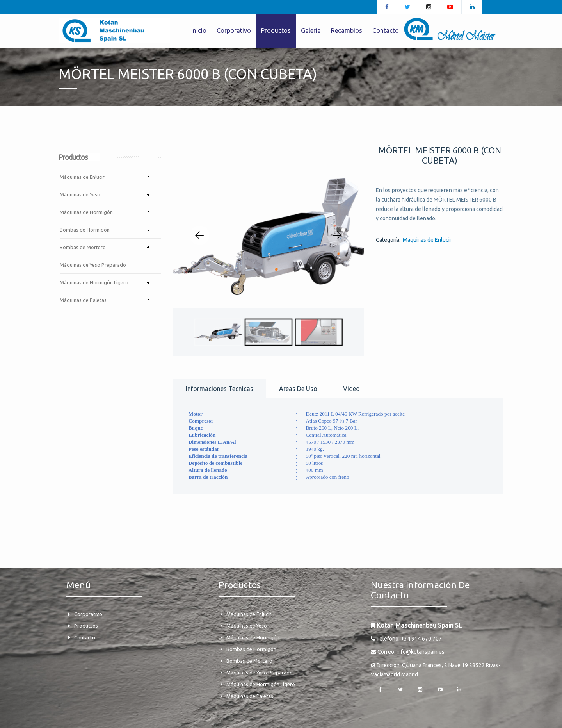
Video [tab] (351, 389)
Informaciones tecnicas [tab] (220, 389)
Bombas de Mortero (83, 247)
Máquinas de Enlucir (82, 177)
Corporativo (234, 30)
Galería (311, 30)
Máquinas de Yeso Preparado (93, 265)
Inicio (199, 30)
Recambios (347, 30)
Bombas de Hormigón (85, 230)
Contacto (386, 30)
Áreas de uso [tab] (298, 389)
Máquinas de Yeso (80, 194)
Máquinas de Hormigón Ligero (94, 282)
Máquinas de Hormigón (86, 212)
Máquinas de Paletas (83, 300)
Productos (276, 30)
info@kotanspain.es (421, 652)
